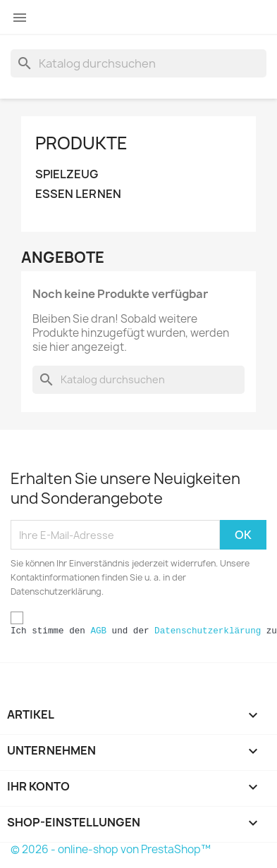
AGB (98, 631)
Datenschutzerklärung (208, 631)
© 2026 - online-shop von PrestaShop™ (111, 849)
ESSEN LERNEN (78, 194)
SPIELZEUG (67, 174)
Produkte (81, 143)
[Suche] (138, 63)
